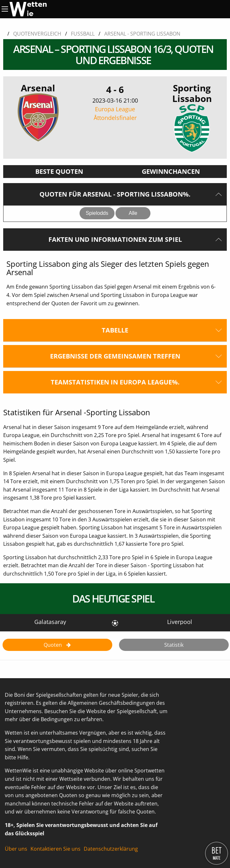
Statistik (174, 645)
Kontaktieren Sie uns (55, 849)
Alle (133, 213)
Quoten (53, 645)
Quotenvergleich (37, 34)
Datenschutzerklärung (111, 849)
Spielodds (97, 213)
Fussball (83, 34)
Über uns (16, 849)
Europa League (115, 114)
